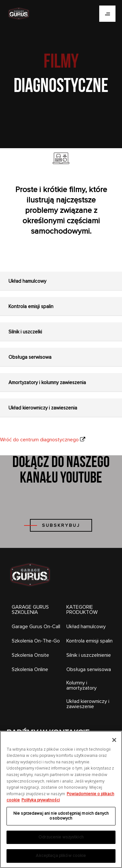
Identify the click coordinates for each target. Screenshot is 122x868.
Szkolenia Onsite (30, 655)
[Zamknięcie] (114, 740)
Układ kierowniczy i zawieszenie (88, 704)
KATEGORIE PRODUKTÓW (82, 610)
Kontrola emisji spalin (89, 641)
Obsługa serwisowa (89, 669)
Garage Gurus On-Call (36, 627)
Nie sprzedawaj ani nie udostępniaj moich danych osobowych (61, 816)
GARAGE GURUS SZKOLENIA (30, 610)
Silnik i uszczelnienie (89, 655)
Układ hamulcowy (86, 627)
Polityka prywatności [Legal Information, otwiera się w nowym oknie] (41, 800)
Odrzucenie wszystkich (61, 837)
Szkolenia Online (30, 669)
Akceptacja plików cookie (61, 856)
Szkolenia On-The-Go (36, 641)
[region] (61, 799)
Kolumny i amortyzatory (81, 685)
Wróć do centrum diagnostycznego (39, 440)
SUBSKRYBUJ (61, 525)
